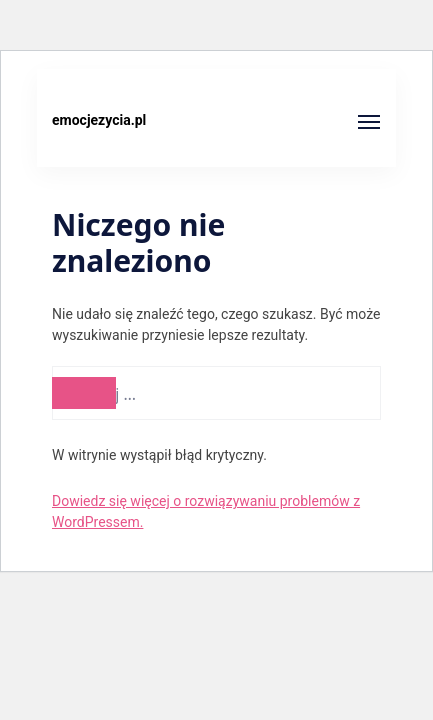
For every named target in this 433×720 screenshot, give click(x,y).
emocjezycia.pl (99, 120)
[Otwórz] (369, 122)
